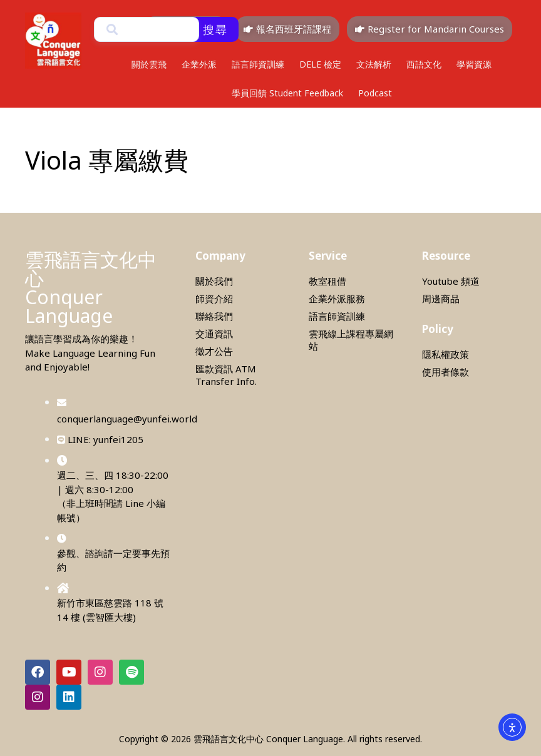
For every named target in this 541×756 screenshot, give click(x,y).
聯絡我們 (214, 316)
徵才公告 (214, 351)
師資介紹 (214, 299)
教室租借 (327, 281)
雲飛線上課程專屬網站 (351, 340)
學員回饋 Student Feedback (287, 93)
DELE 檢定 (320, 64)
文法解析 (374, 64)
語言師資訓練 (258, 64)
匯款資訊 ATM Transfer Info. (226, 375)
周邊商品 (441, 299)
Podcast (375, 93)
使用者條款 (446, 372)
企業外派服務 (337, 299)
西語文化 (424, 64)
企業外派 (199, 64)
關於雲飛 (149, 64)
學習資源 (474, 64)
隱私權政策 (446, 354)
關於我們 (214, 281)
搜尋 (215, 29)
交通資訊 (214, 334)
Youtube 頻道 (451, 281)
